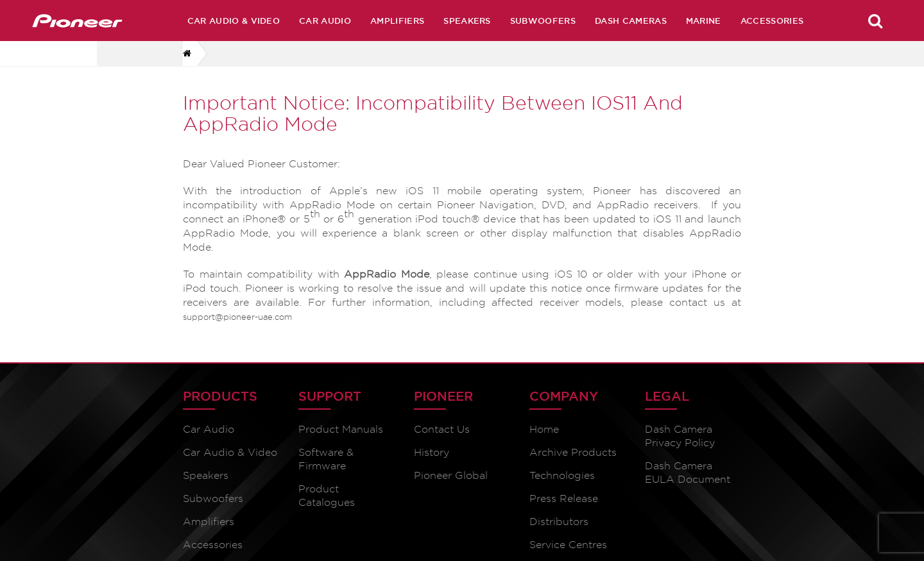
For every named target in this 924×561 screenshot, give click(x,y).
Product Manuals (341, 429)
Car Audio (325, 21)
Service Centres (568, 545)
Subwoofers (543, 21)
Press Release (564, 498)
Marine (704, 21)
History (432, 452)
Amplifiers (397, 21)
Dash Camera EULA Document (688, 473)
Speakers (467, 21)
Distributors (559, 522)
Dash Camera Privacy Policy (680, 436)
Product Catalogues (327, 496)
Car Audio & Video (234, 21)
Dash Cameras (631, 21)
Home (544, 429)
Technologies (562, 475)
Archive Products (573, 452)
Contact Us (442, 429)
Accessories (772, 21)
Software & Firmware (326, 459)
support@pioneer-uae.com (237, 317)
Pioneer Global (451, 475)
